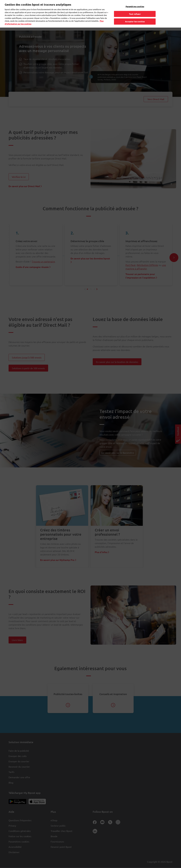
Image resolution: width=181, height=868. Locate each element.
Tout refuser (135, 9)
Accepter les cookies (135, 16)
